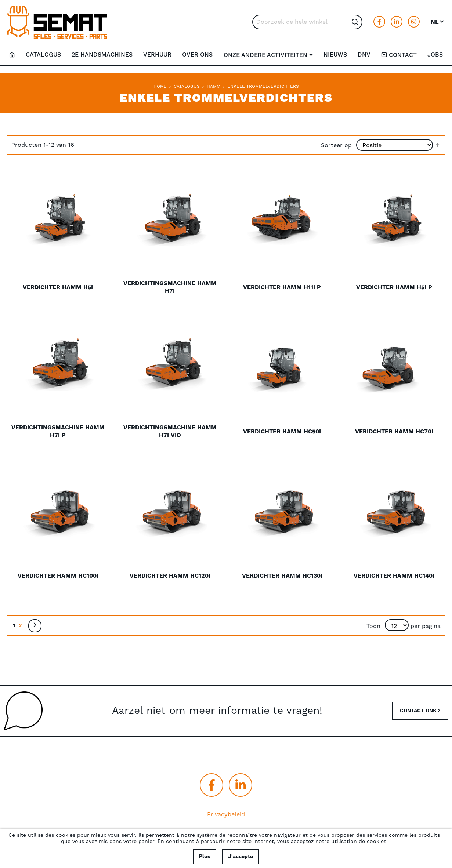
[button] (438, 22)
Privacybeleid (226, 814)
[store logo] (57, 22)
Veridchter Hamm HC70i (394, 432)
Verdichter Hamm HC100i (58, 576)
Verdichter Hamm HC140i (394, 576)
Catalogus (187, 86)
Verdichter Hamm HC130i (282, 576)
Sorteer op (336, 145)
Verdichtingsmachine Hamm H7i (170, 287)
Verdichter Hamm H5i (58, 287)
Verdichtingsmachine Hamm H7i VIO (170, 431)
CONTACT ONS (420, 711)
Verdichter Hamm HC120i (170, 576)
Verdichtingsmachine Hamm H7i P (58, 431)
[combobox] (307, 22)
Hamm (214, 86)
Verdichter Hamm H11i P (282, 287)
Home (160, 86)
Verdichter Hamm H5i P (394, 287)
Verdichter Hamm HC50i (282, 432)
